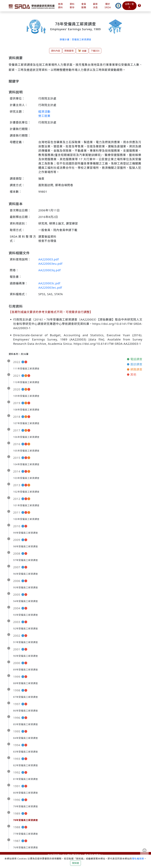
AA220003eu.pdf (50, 264)
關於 (108, 6)
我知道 (75, 863)
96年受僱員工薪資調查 (26, 574)
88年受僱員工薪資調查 (26, 683)
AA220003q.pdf (50, 270)
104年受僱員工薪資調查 (26, 464)
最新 (95, 6)
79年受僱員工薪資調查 (26, 806)
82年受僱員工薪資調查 (26, 765)
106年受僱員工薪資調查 (26, 437)
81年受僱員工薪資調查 (26, 779)
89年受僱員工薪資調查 (26, 670)
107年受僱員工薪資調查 (26, 423)
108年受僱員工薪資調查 (26, 410)
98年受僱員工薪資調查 (26, 546)
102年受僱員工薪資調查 (26, 492)
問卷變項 (69, 51)
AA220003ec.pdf (50, 288)
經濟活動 (44, 112)
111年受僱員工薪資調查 (26, 369)
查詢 (60, 6)
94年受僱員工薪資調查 (26, 601)
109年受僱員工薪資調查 (26, 396)
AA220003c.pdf (49, 283)
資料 (72, 6)
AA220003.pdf (49, 259)
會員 (84, 6)
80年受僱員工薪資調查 (26, 793)
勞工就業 (44, 116)
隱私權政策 (138, 859)
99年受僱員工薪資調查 (26, 533)
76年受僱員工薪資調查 (26, 847)
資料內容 (56, 51)
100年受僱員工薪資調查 (26, 519)
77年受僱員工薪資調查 (26, 834)
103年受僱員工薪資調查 (26, 478)
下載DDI (95, 51)
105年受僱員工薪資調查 (26, 451)
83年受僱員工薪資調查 (26, 752)
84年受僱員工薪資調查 (26, 738)
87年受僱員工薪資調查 (26, 697)
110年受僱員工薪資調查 (26, 382)
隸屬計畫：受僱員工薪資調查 (75, 39)
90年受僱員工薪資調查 (26, 656)
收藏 (82, 51)
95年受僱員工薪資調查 (26, 588)
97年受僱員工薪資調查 (26, 560)
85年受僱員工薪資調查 (26, 724)
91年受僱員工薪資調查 (26, 642)
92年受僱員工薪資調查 (26, 629)
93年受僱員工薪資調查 (26, 615)
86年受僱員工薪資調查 (26, 711)
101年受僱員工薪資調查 (26, 505)
